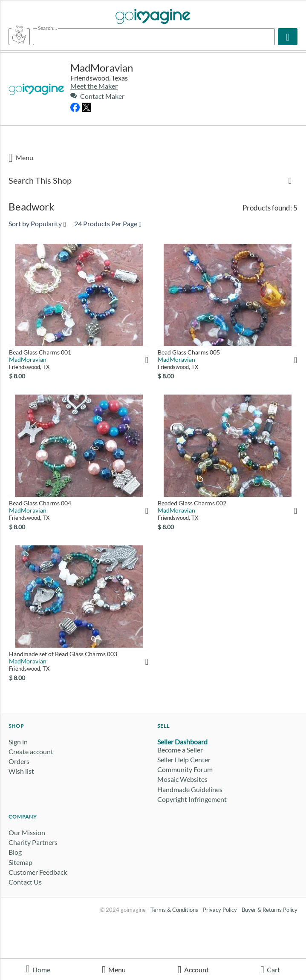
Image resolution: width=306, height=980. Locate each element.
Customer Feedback (38, 872)
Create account (31, 751)
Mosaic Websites (182, 779)
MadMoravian (102, 68)
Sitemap (20, 862)
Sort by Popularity (37, 223)
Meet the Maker (94, 86)
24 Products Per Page (108, 223)
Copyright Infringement (192, 799)
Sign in (18, 742)
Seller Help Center (184, 759)
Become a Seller (180, 750)
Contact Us (25, 882)
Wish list (21, 771)
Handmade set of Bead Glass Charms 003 (63, 654)
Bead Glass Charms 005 (189, 352)
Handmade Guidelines (190, 789)
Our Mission (27, 832)
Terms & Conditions (174, 910)
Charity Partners (33, 842)
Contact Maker (97, 96)
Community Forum (185, 769)
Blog (15, 852)
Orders (19, 761)
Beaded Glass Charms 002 (192, 503)
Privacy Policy (220, 910)
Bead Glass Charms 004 (40, 503)
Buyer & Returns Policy (270, 910)
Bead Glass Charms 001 (40, 352)
